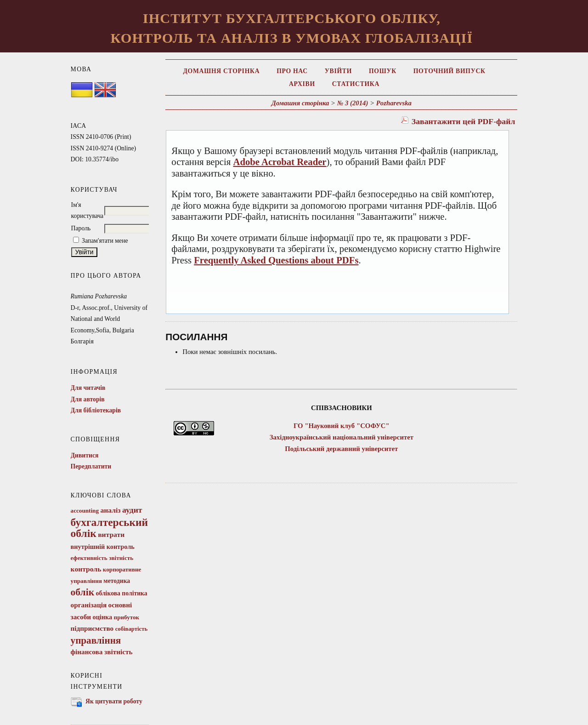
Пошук (383, 71)
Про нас (292, 71)
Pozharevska (394, 103)
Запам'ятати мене (105, 241)
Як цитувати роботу (114, 701)
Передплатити (91, 466)
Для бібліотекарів (96, 410)
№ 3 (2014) (353, 103)
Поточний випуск (449, 71)
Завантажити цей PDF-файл (464, 121)
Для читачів (88, 388)
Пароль (81, 228)
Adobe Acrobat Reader (280, 162)
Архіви (302, 84)
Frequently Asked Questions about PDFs (276, 260)
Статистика (356, 84)
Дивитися (85, 455)
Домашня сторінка (221, 71)
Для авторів (88, 399)
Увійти (338, 71)
